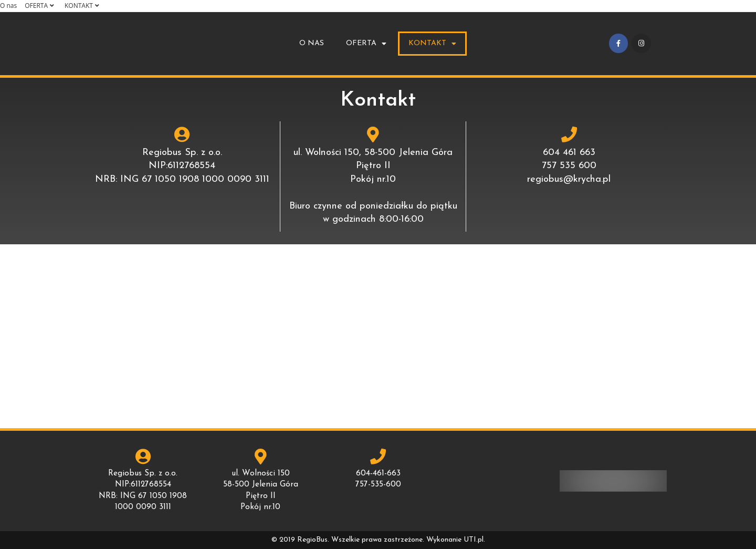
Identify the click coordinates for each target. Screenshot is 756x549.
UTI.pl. (474, 540)
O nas (8, 6)
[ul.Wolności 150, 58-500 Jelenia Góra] (378, 336)
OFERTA (41, 6)
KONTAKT (83, 6)
